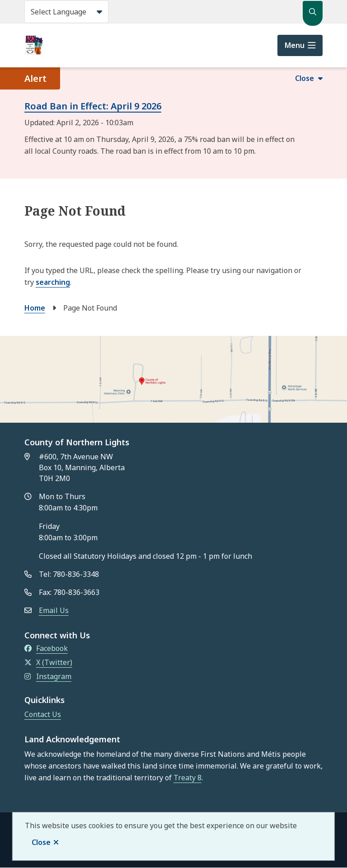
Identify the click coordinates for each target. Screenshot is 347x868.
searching (53, 282)
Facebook (46, 648)
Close (41, 842)
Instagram (48, 676)
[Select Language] (66, 12)
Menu (295, 45)
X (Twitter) (48, 662)
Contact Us (43, 714)
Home (35, 308)
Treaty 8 (188, 778)
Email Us (54, 610)
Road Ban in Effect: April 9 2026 (93, 106)
